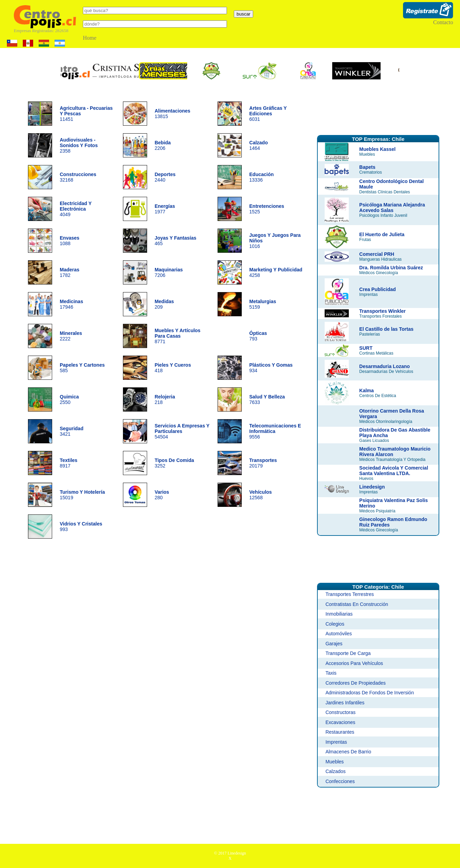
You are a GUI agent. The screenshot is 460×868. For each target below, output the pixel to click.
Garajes (334, 644)
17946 (71, 304)
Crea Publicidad (377, 289)
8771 (178, 336)
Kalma (366, 390)
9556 (275, 431)
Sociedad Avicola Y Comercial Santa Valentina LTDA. (394, 471)
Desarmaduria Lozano (384, 366)
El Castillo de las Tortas (386, 329)
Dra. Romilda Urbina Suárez (391, 268)
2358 (79, 145)
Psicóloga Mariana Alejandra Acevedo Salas (392, 208)
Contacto (443, 22)
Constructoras (340, 712)
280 (162, 495)
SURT (366, 348)
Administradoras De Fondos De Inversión (370, 693)
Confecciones (340, 781)
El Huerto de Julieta (382, 234)
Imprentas (336, 742)
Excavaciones (340, 722)
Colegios (335, 624)
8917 (69, 463)
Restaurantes (340, 732)
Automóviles (338, 634)
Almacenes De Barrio (348, 752)
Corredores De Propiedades (355, 683)
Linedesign (372, 487)
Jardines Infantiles (345, 703)
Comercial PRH (377, 254)
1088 (70, 241)
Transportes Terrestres (349, 594)
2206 (163, 145)
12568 (261, 495)
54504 (182, 431)
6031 (268, 114)
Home (90, 38)
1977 (165, 209)
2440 (165, 177)
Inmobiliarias (339, 614)
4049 (76, 209)
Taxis (331, 673)
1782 (70, 272)
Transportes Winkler (382, 311)
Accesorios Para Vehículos (354, 663)
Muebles (334, 762)
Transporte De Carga (348, 653)
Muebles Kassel (377, 149)
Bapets (367, 167)
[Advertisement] (378, 112)
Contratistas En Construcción (357, 604)
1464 (259, 145)
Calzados (335, 771)
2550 (69, 399)
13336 (262, 177)
